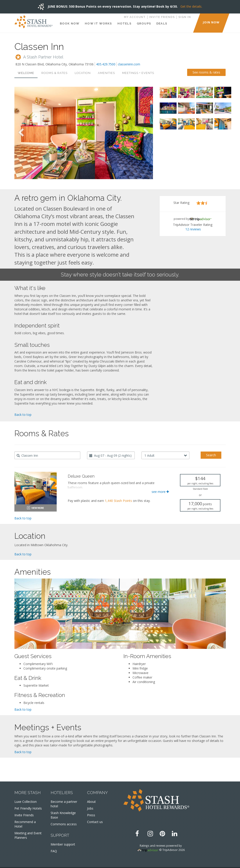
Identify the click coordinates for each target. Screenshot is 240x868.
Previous (21, 133)
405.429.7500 (106, 64)
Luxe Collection (26, 802)
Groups (144, 23)
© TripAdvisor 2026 (172, 850)
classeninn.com (129, 64)
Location (83, 73)
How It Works (98, 23)
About (91, 802)
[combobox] (47, 455)
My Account (135, 17)
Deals (162, 23)
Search (211, 455)
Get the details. (191, 6)
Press (91, 815)
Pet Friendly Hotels (28, 808)
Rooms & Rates (54, 73)
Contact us (95, 822)
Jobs (90, 808)
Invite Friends (162, 17)
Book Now (70, 23)
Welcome (26, 73)
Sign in (185, 17)
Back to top (23, 415)
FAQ (54, 851)
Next (146, 133)
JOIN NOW (211, 22)
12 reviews (193, 229)
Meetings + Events (138, 73)
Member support (63, 844)
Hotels (124, 23)
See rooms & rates (206, 72)
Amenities (106, 73)
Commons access (64, 824)
